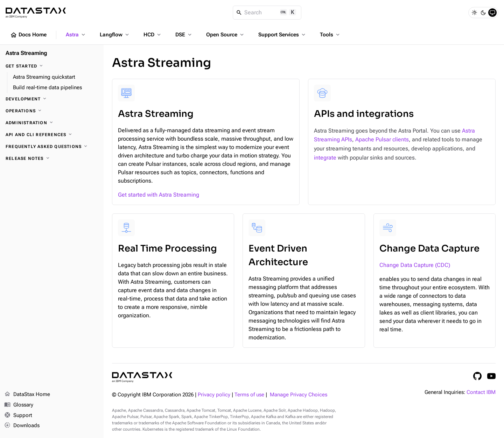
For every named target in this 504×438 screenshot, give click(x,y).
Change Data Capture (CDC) (415, 265)
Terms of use (249, 395)
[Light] (474, 13)
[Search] (267, 13)
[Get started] (52, 66)
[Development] (52, 99)
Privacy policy (214, 395)
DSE (184, 35)
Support (18, 416)
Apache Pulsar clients (382, 139)
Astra (76, 35)
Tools (330, 35)
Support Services (282, 35)
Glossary (19, 405)
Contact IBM (481, 392)
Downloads (22, 426)
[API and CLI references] (52, 135)
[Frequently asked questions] (52, 147)
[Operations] (52, 111)
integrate (325, 158)
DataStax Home (27, 395)
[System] (492, 13)
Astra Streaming (26, 53)
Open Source (226, 35)
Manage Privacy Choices (299, 395)
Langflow (115, 35)
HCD (153, 35)
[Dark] (483, 13)
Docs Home (28, 35)
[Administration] (52, 123)
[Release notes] (52, 158)
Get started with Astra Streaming (159, 195)
